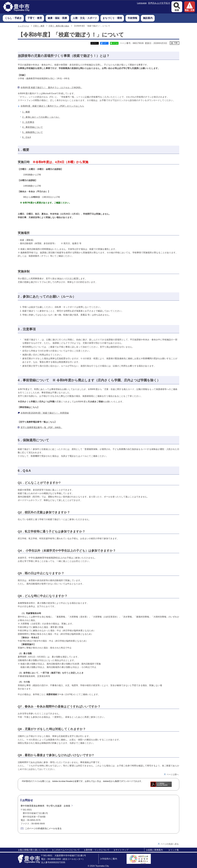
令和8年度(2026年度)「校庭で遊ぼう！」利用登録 (45, 413)
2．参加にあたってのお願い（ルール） (41, 117)
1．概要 (26, 112)
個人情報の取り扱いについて (34, 850)
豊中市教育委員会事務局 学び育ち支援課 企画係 (45, 806)
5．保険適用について (33, 132)
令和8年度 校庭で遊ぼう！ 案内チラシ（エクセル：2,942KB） (51, 88)
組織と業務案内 (155, 850)
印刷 (176, 43)
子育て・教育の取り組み (59, 26)
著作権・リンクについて (98, 850)
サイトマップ (122, 850)
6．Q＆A (27, 137)
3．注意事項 (28, 122)
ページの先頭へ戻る (170, 844)
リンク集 (175, 850)
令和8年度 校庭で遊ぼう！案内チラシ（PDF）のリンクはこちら (52, 106)
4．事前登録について (33, 127)
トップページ (23, 26)
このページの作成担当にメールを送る (43, 828)
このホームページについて (67, 850)
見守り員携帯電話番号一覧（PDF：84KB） (41, 427)
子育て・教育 (39, 26)
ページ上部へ (173, 774)
